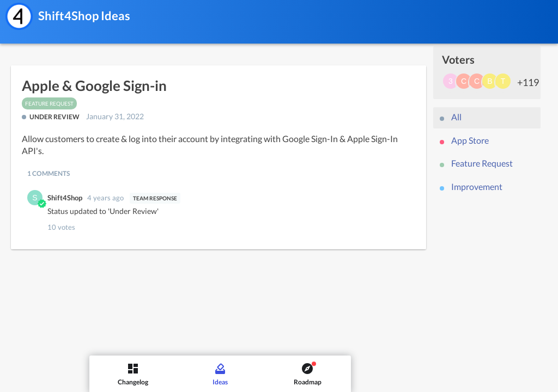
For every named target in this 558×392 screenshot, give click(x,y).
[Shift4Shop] (19, 16)
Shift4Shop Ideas (84, 16)
